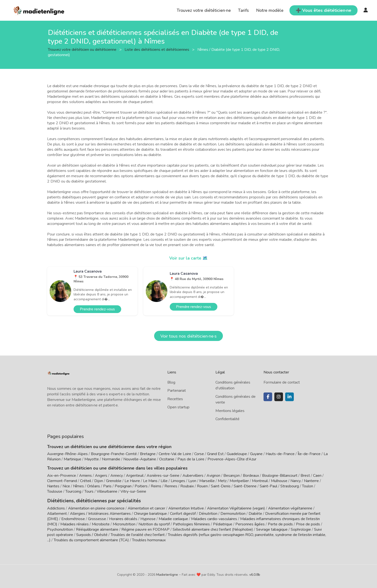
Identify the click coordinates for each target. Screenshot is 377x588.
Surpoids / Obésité (92, 534)
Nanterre (311, 481)
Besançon (232, 476)
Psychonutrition (60, 529)
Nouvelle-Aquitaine (140, 459)
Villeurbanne (107, 491)
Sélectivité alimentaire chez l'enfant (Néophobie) (213, 529)
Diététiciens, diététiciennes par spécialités (90, 500)
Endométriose (73, 518)
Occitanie (167, 459)
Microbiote (101, 524)
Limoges (178, 481)
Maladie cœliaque (173, 518)
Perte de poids (280, 524)
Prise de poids (308, 524)
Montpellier (239, 481)
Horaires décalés (123, 518)
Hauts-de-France (280, 454)
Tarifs (243, 10)
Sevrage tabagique (272, 529)
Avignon (213, 476)
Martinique (72, 459)
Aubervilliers (193, 476)
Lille (164, 481)
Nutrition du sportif (154, 524)
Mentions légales (230, 411)
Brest (305, 476)
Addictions (56, 508)
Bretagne (148, 454)
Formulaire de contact (282, 382)
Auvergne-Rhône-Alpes (67, 454)
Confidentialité (227, 419)
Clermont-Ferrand (62, 481)
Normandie (111, 459)
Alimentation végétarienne (290, 508)
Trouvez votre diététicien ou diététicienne (83, 49)
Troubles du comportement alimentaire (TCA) (91, 540)
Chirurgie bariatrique (150, 513)
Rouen (202, 486)
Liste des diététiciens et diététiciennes (157, 49)
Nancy (296, 481)
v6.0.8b (255, 574)
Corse (199, 454)
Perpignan (123, 486)
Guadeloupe (237, 454)
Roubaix (187, 486)
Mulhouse (279, 481)
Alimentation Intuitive (186, 508)
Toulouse (55, 491)
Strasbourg (290, 486)
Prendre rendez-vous (97, 309)
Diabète (255, 513)
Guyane (256, 454)
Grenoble (114, 481)
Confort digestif (183, 513)
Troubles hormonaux (149, 540)
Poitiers (141, 486)
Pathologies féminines (191, 524)
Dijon (99, 481)
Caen (317, 476)
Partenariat (177, 391)
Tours (89, 491)
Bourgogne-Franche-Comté (114, 454)
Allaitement (57, 513)
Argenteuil (135, 476)
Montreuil (260, 481)
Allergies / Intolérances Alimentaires (100, 513)
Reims (156, 486)
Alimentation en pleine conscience (96, 508)
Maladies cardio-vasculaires (214, 518)
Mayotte (92, 459)
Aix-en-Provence (62, 476)
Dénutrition (208, 513)
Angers (101, 476)
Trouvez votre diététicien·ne (204, 10)
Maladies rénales (75, 524)
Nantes (53, 486)
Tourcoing (73, 491)
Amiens (85, 476)
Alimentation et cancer (146, 508)
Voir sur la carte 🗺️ (189, 258)
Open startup (178, 407)
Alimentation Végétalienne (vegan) (236, 508)
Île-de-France (309, 454)
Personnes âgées (250, 524)
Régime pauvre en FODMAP (145, 529)
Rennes (171, 486)
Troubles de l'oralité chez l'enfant (138, 534)
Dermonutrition (233, 513)
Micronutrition (124, 524)
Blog (171, 382)
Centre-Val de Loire (175, 454)
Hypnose (148, 518)
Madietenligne (167, 574)
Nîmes (79, 486)
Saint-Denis (221, 486)
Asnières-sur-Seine (163, 476)
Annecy (117, 476)
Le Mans (150, 481)
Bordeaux (251, 476)
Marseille (207, 481)
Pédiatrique (223, 524)
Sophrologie (301, 529)
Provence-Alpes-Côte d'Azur (232, 459)
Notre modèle (270, 10)
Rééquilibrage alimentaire (97, 529)
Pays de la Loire (191, 459)
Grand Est (215, 454)
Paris (107, 486)
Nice (66, 486)
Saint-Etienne (245, 486)
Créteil (86, 481)
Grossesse (97, 518)
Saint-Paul (268, 486)
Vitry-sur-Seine (133, 491)
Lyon (192, 481)
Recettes (175, 399)
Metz (222, 481)
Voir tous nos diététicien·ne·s (188, 336)
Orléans (94, 486)
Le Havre (132, 481)
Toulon (308, 486)
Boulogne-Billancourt (280, 476)
